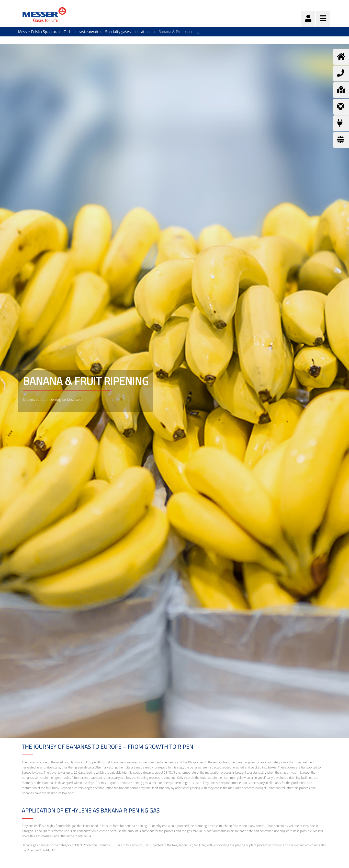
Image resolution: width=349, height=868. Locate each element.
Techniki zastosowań (81, 32)
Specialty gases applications (128, 32)
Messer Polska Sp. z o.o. (37, 32)
